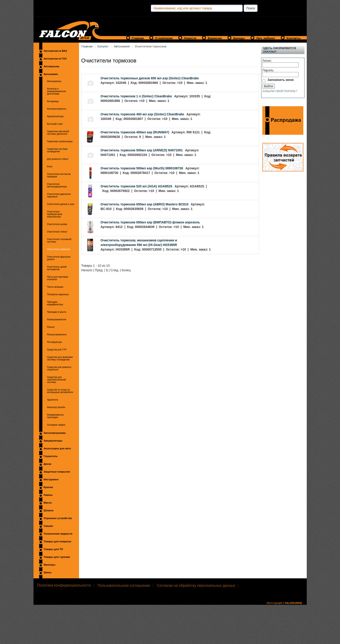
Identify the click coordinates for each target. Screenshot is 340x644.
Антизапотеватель (57, 109)
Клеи (50, 167)
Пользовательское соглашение (124, 586)
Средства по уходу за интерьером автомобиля (60, 391)
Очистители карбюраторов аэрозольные (55, 214)
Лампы (48, 495)
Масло (48, 503)
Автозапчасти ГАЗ (55, 59)
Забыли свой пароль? (280, 91)
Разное (51, 327)
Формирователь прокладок (56, 416)
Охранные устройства (58, 518)
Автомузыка (51, 66)
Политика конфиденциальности (64, 585)
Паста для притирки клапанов (58, 278)
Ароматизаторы (55, 116)
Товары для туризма (57, 557)
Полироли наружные (58, 294)
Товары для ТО (53, 549)
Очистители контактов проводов (59, 175)
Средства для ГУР (57, 350)
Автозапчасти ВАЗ (55, 51)
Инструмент (51, 479)
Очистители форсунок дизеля (59, 258)
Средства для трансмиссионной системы (56, 380)
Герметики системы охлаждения (58, 150)
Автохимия (51, 74)
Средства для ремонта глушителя (59, 368)
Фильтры (50, 565)
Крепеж (48, 487)
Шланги (49, 510)
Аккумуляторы (53, 441)
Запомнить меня (281, 80)
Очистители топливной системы (59, 241)
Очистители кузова (57, 224)
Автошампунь (54, 81)
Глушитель (51, 456)
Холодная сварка (56, 425)
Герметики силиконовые (60, 141)
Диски (48, 464)
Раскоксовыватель (57, 335)
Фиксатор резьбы (56, 407)
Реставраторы (55, 342)
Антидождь (53, 101)
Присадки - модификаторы (55, 303)
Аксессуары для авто (57, 448)
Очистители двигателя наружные (59, 195)
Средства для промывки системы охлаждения (60, 358)
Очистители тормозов (59, 249)
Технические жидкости (58, 534)
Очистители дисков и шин (61, 204)
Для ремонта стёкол (58, 159)
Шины (48, 572)
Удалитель (53, 400)
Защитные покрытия (57, 472)
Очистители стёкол (57, 232)
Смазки (48, 526)
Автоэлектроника (55, 433)
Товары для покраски (58, 541)
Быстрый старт (55, 124)
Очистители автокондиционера (57, 185)
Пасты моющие (55, 287)
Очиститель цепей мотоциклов (57, 268)
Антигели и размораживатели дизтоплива (57, 91)
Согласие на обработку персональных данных (196, 586)
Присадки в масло (57, 312)
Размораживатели (57, 319)
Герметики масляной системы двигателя (58, 133)
